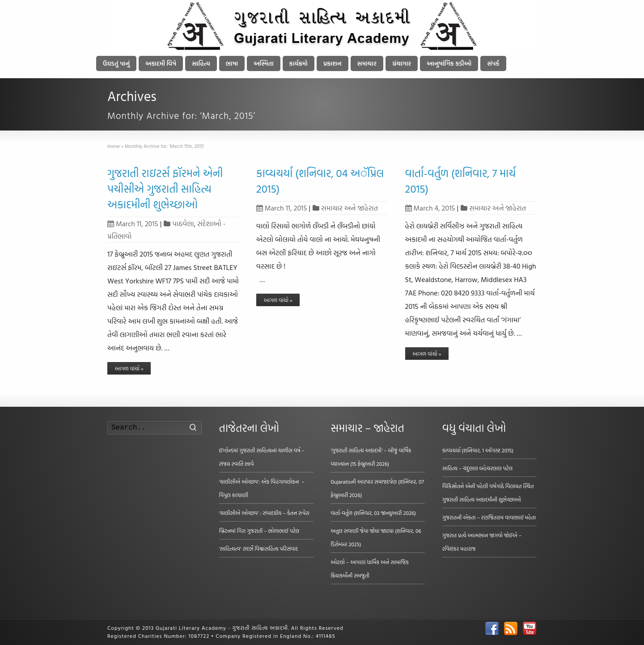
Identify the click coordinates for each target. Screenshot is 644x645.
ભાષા (232, 63)
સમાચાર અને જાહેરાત (350, 208)
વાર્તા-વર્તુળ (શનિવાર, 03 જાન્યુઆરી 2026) (373, 513)
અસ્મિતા (263, 63)
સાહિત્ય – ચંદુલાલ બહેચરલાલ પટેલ (478, 468)
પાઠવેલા (183, 223)
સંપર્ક (493, 63)
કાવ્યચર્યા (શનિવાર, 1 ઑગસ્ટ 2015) (478, 450)
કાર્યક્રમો (299, 63)
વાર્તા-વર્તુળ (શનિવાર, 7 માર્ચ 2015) (461, 181)
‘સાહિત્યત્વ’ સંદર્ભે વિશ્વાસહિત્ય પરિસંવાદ (259, 548)
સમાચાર (367, 63)
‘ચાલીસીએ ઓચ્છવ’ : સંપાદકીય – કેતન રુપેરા (264, 513)
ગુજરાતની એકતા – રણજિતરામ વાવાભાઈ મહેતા (489, 517)
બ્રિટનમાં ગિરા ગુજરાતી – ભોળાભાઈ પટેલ (259, 531)
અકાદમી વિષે (161, 63)
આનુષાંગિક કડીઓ (449, 63)
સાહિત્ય (201, 63)
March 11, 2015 (133, 223)
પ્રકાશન (333, 63)
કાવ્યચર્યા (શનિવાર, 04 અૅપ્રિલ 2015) (320, 181)
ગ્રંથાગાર (402, 63)
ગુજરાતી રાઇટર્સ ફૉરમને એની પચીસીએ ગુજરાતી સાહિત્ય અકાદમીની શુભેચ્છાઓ (165, 189)
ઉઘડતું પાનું (116, 63)
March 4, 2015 (430, 208)
